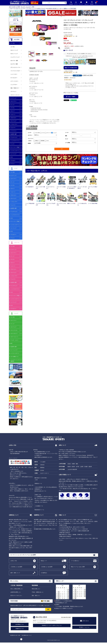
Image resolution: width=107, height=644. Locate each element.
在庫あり (37, 141)
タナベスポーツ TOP (14, 7)
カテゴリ (76, 3)
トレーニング (13, 154)
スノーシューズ (14, 350)
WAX (12, 218)
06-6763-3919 (41, 617)
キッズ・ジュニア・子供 (28, 7)
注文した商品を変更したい (17, 589)
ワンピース (13, 128)
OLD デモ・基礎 (14, 64)
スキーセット (13, 91)
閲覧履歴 (92, 3)
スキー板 (12, 43)
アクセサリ (13, 160)
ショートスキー (14, 74)
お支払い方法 (14, 561)
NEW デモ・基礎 (14, 61)
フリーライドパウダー (15, 71)
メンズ (43, 133)
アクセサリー (13, 235)
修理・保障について (15, 573)
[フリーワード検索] (45, 139)
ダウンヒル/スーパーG (15, 67)
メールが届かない (75, 561)
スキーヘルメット (14, 337)
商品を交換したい (36, 589)
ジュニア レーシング (15, 57)
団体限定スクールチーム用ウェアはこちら (52, 625)
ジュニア (55, 133)
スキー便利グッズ (14, 357)
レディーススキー (14, 81)
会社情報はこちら (20, 624)
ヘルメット (13, 114)
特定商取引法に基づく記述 (15, 635)
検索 (66, 3)
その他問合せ (44, 573)
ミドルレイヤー (14, 124)
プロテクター (13, 118)
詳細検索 (71, 3)
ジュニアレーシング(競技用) (15, 361)
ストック (12, 105)
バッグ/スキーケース (15, 141)
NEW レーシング (14, 50)
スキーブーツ (13, 101)
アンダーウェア (14, 137)
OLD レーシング (14, 54)
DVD (12, 157)
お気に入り (87, 3)
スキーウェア (13, 121)
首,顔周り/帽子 (14, 134)
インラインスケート (15, 151)
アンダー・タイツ (14, 340)
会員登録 (16, 34)
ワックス (12, 144)
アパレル (12, 164)
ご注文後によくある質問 (47, 567)
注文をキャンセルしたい (16, 595)
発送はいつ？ (44, 561)
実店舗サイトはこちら (84, 627)
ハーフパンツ (13, 131)
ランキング (81, 3)
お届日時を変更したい (16, 592)
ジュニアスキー (14, 85)
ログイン (16, 23)
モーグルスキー (14, 78)
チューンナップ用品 (15, 147)
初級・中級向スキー (15, 88)
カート (96, 3)
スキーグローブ (14, 334)
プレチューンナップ (15, 95)
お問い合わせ (86, 621)
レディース (49, 133)
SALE (65, 38)
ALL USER (37, 133)
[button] (26, 13)
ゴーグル (12, 108)
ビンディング (13, 98)
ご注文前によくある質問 (16, 567)
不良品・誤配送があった (38, 592)
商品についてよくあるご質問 (78, 567)
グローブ (12, 111)
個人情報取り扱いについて (27, 635)
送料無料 (43, 141)
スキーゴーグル (14, 330)
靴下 (12, 343)
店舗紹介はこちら (20, 629)
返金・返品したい (36, 595)
